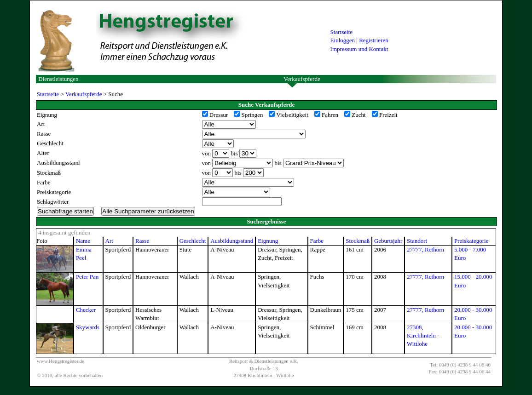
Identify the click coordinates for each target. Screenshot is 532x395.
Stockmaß (358, 241)
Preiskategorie (471, 241)
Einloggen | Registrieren (359, 40)
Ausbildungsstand (232, 241)
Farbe (317, 241)
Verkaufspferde (302, 79)
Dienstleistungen (58, 79)
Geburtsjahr (388, 241)
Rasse (142, 241)
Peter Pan (87, 277)
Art (109, 241)
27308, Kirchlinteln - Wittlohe (423, 335)
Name (83, 241)
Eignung (268, 241)
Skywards (88, 327)
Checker (86, 310)
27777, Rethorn (425, 249)
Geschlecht (193, 241)
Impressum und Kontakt (359, 49)
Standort (417, 241)
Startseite (341, 32)
